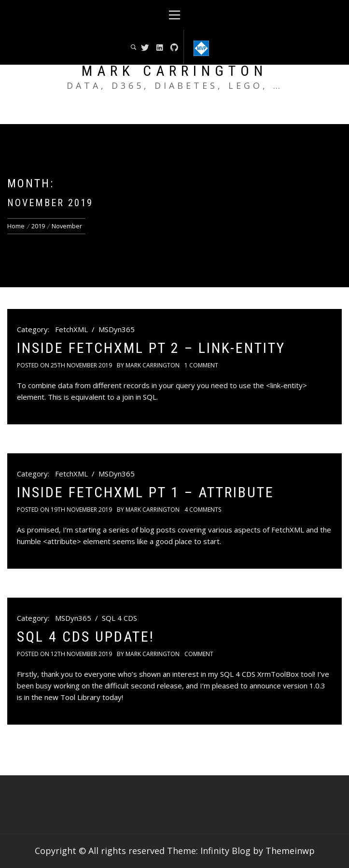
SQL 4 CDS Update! (86, 637)
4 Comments (203, 510)
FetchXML (71, 329)
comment (199, 654)
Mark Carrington (174, 71)
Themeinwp (290, 851)
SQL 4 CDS (119, 618)
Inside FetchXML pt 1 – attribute (146, 492)
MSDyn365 (117, 329)
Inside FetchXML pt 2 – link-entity (151, 348)
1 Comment (201, 365)
